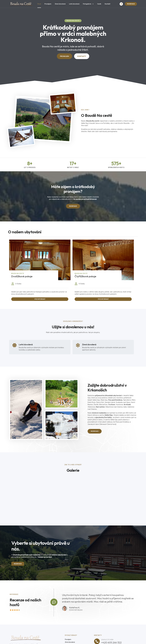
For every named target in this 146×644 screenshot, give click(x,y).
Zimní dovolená (60, 4)
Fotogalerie (88, 4)
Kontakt (108, 4)
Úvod (39, 4)
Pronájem (48, 4)
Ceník (99, 4)
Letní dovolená (74, 4)
